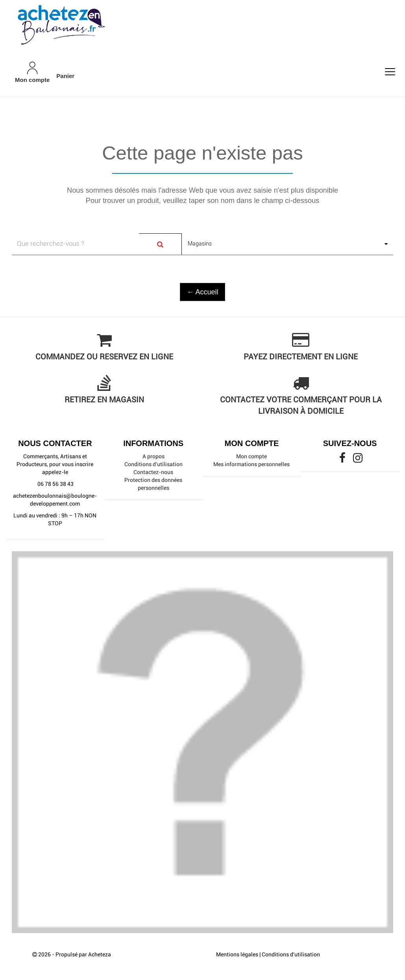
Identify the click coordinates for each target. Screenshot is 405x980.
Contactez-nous (153, 472)
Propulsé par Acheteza (83, 954)
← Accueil (202, 292)
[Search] (161, 244)
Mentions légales (237, 954)
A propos (153, 456)
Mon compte (252, 456)
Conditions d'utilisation (153, 464)
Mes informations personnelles (252, 464)
